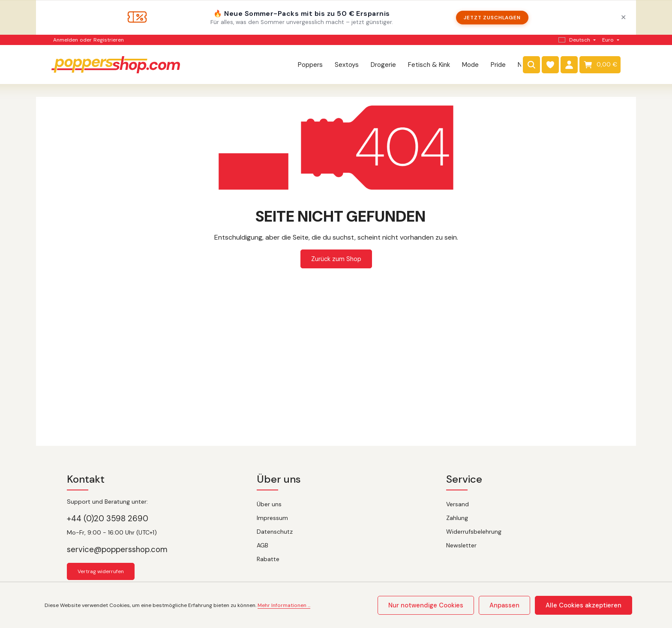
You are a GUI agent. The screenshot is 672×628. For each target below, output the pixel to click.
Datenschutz (275, 532)
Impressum (272, 518)
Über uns (269, 504)
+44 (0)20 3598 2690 (108, 519)
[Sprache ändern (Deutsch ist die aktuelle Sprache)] (576, 40)
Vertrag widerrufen (101, 571)
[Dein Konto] (569, 66)
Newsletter (461, 545)
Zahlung (457, 518)
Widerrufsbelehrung (474, 532)
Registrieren (109, 40)
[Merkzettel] (550, 66)
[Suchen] (531, 66)
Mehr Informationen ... (284, 606)
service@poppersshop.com (117, 550)
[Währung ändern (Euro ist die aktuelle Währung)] (610, 40)
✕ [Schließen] (623, 17)
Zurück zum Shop (336, 262)
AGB (262, 545)
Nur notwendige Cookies (441, 606)
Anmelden (66, 40)
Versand (457, 504)
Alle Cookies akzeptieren (587, 606)
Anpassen (514, 606)
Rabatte (268, 559)
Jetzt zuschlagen (492, 18)
